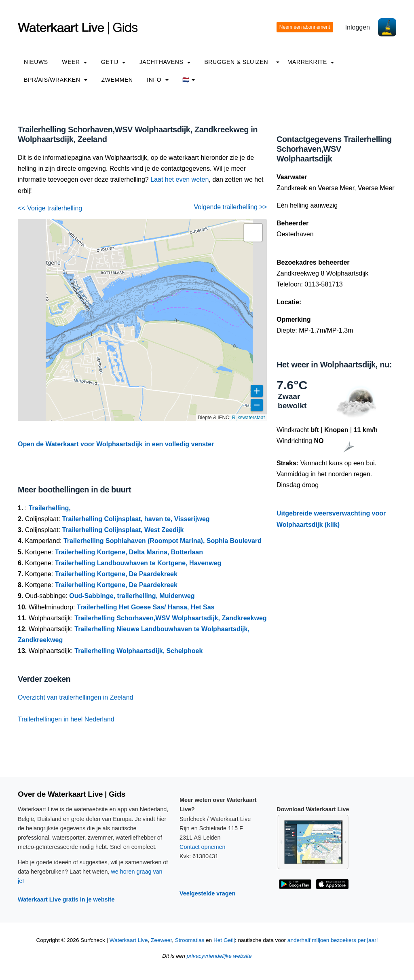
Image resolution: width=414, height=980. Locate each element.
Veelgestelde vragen (207, 893)
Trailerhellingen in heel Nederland (66, 719)
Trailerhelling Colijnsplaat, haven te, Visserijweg (136, 519)
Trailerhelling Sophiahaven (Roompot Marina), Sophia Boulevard (163, 541)
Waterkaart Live (129, 940)
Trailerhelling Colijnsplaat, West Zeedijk (123, 530)
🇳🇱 (189, 80)
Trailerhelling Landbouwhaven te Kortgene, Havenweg (138, 563)
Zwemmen (117, 80)
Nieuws (36, 62)
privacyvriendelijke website (219, 956)
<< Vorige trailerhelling (50, 208)
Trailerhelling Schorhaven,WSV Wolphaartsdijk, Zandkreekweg (170, 618)
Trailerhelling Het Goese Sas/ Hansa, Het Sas (146, 607)
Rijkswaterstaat (248, 418)
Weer (74, 62)
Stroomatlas (190, 940)
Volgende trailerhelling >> (230, 207)
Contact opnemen (203, 847)
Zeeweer (161, 940)
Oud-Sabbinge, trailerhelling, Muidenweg (132, 596)
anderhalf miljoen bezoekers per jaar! (333, 940)
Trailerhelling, (50, 508)
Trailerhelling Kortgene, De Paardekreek (116, 574)
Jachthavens (165, 62)
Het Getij (224, 940)
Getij (113, 62)
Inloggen (358, 27)
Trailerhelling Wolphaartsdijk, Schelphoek (138, 651)
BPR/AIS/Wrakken (56, 80)
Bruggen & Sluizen (236, 62)
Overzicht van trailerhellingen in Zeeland (75, 697)
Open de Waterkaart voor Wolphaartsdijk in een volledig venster (116, 444)
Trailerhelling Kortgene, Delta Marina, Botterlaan (129, 552)
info (158, 80)
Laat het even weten (180, 179)
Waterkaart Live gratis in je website (66, 899)
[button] (253, 233)
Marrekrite (311, 62)
